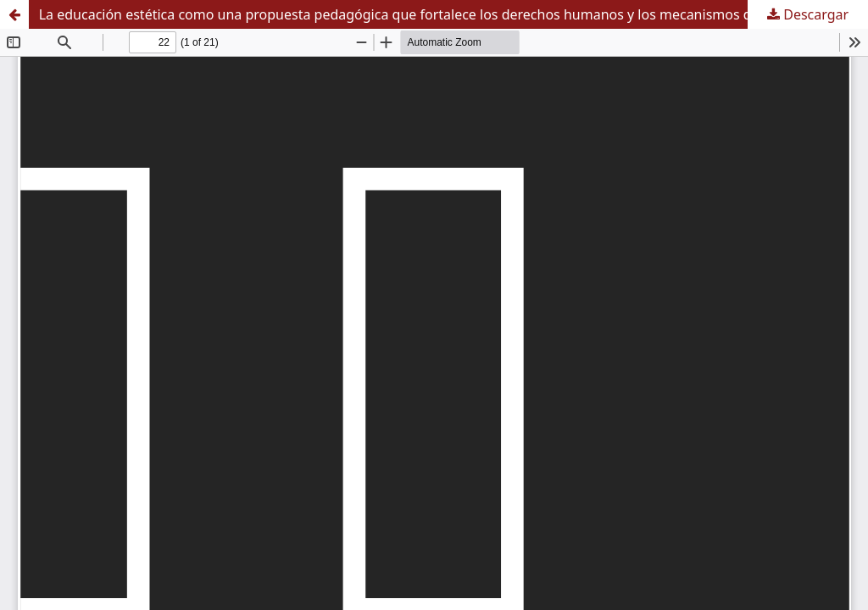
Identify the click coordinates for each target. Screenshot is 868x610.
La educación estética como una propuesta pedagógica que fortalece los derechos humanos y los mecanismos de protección (435, 14)
